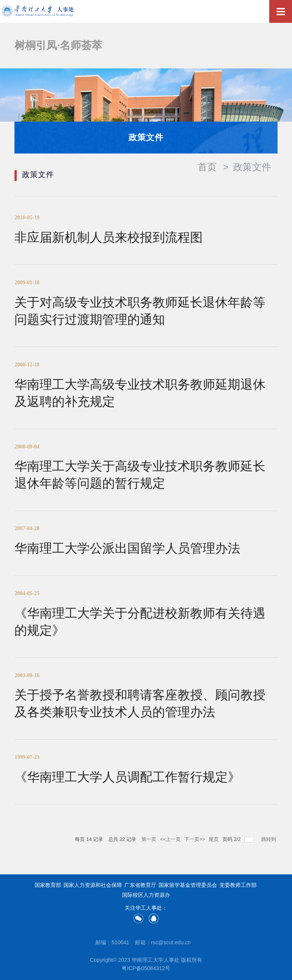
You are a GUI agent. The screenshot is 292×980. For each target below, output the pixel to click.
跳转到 (269, 839)
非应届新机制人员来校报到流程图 (109, 237)
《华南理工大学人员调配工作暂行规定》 (127, 777)
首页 (207, 167)
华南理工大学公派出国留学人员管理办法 (127, 548)
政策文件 (252, 167)
